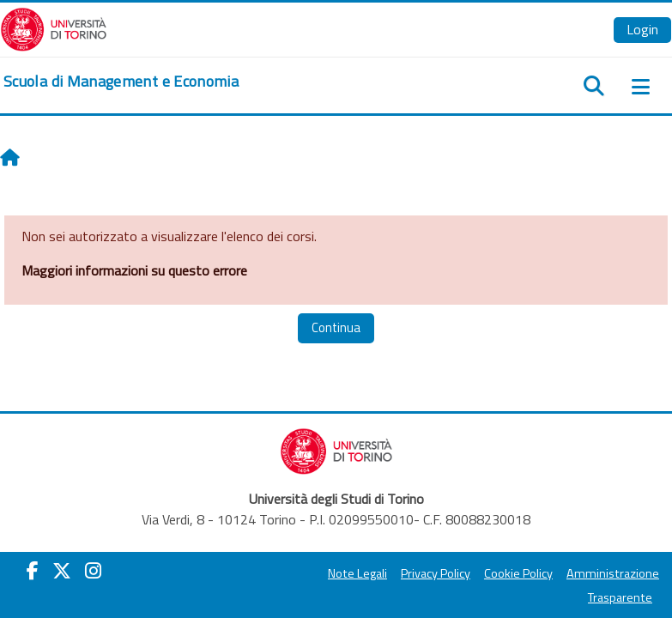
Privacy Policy (436, 573)
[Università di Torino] (54, 27)
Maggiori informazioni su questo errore (134, 270)
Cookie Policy (518, 573)
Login (642, 29)
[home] (121, 82)
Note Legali (357, 573)
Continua (336, 327)
